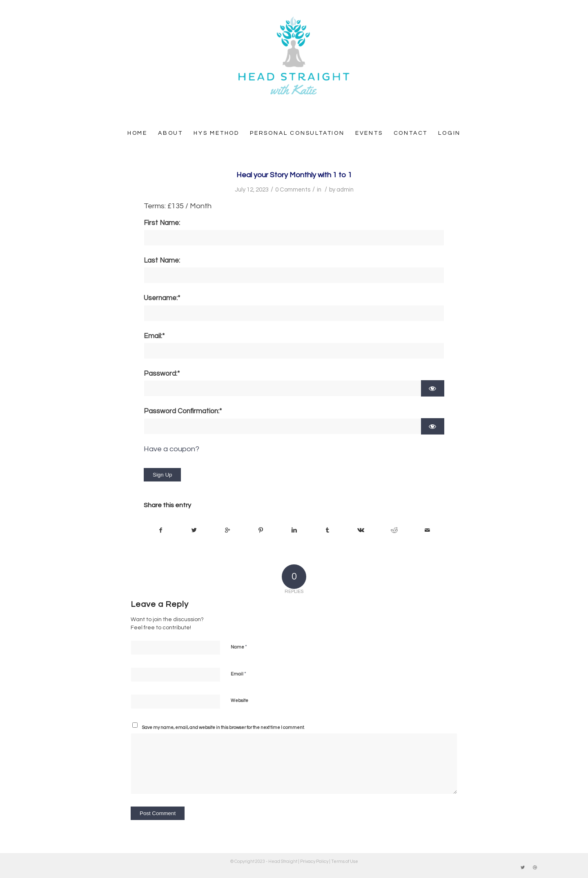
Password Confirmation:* (183, 411)
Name (239, 647)
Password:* (162, 374)
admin (345, 190)
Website (239, 701)
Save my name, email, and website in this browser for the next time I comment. (223, 728)
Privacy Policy (314, 861)
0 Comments (293, 190)
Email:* (154, 336)
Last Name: (162, 261)
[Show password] (433, 388)
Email (238, 674)
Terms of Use (345, 861)
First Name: (162, 223)
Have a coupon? (171, 449)
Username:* (162, 298)
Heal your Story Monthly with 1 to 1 (294, 175)
